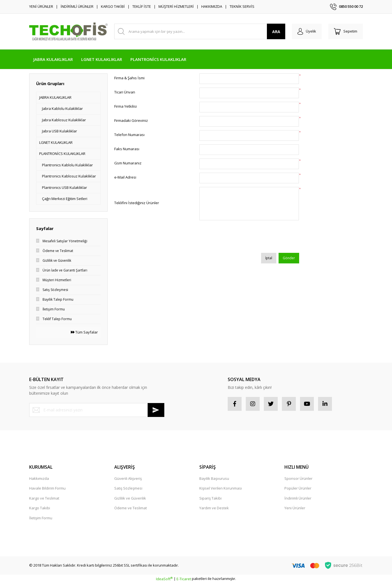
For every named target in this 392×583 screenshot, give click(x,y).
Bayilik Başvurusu (214, 478)
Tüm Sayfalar (84, 332)
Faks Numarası (127, 149)
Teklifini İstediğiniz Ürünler (137, 203)
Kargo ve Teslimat (44, 498)
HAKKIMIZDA (212, 6)
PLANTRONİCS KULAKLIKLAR (62, 154)
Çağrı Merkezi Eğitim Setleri (65, 199)
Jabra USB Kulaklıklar (59, 131)
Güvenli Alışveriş (128, 478)
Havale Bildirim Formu (47, 488)
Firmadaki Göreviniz (131, 120)
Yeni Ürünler (295, 508)
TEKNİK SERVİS (242, 6)
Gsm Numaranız (128, 163)
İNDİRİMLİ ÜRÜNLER (77, 6)
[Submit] (156, 410)
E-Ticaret (184, 579)
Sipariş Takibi (210, 498)
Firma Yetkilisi (126, 106)
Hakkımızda (39, 478)
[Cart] (346, 31)
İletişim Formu (41, 518)
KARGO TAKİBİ (113, 6)
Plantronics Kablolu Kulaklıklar (67, 165)
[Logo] (68, 31)
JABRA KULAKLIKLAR (55, 97)
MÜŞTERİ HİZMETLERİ (176, 6)
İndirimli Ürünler (298, 498)
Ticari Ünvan (125, 92)
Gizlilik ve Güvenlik (130, 498)
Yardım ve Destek (214, 508)
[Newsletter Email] (97, 410)
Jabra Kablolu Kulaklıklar (62, 108)
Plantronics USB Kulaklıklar (64, 187)
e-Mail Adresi (125, 177)
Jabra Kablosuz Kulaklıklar (64, 120)
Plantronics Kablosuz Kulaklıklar (69, 176)
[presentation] (242, 238)
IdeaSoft (164, 579)
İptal (269, 258)
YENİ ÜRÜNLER (41, 6)
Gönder (289, 258)
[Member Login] (307, 31)
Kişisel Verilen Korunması (221, 488)
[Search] (200, 31)
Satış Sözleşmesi (128, 488)
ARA (276, 32)
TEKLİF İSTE (142, 6)
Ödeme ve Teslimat (131, 508)
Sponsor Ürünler (298, 478)
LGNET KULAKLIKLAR (56, 142)
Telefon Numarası (129, 135)
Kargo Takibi (40, 508)
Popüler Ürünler (298, 488)
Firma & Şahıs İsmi (129, 78)
